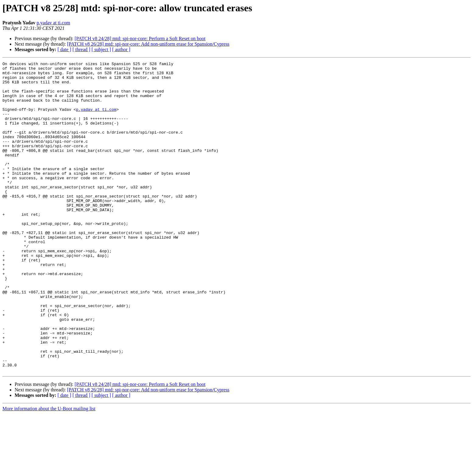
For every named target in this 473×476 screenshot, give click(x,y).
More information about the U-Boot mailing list (49, 471)
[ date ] (64, 49)
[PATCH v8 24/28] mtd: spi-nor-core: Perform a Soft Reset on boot (140, 38)
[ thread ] (81, 49)
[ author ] (121, 49)
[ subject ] (101, 49)
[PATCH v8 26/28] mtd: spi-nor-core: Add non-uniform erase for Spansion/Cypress (148, 44)
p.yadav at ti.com (53, 23)
